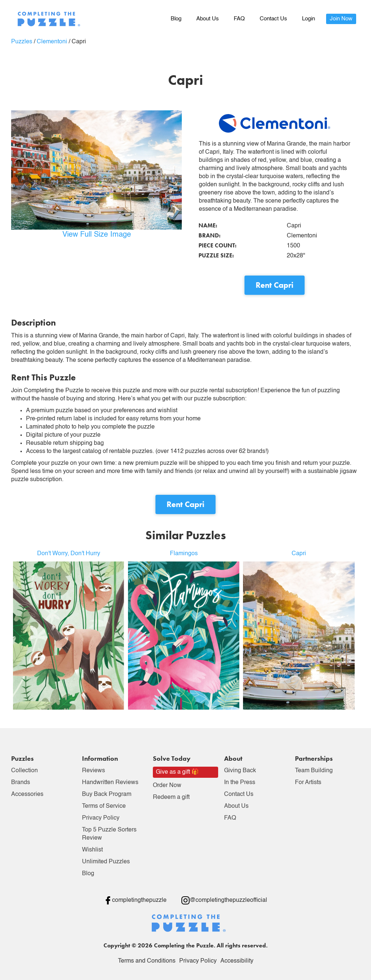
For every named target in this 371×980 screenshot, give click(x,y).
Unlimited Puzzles (106, 862)
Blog (176, 19)
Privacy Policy (101, 818)
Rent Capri (275, 285)
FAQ (239, 19)
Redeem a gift (171, 797)
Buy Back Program (107, 794)
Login (308, 19)
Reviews (93, 771)
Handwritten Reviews (110, 783)
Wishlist (92, 850)
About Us (208, 19)
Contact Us (273, 19)
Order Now (167, 786)
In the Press (240, 783)
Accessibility (237, 961)
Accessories (27, 794)
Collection (24, 771)
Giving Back (240, 771)
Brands (21, 783)
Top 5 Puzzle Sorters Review (109, 834)
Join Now (341, 19)
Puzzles (22, 42)
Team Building (314, 771)
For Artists (308, 783)
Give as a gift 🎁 (177, 772)
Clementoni (52, 42)
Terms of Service (104, 806)
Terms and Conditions (147, 961)
